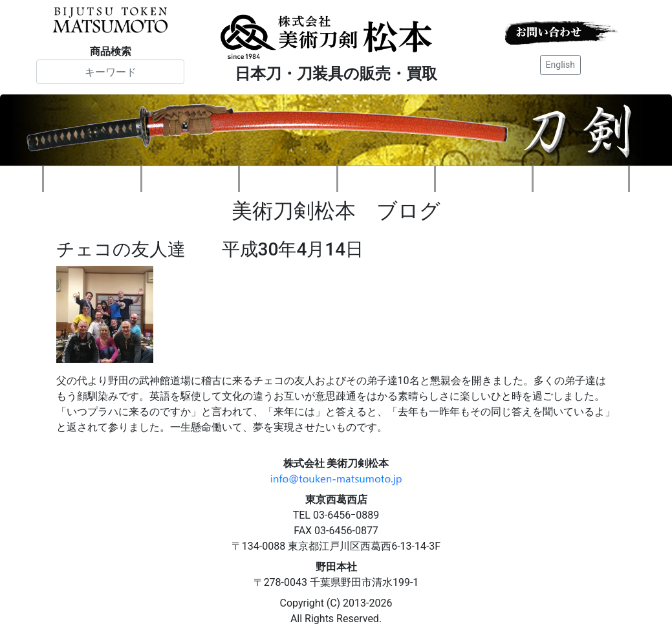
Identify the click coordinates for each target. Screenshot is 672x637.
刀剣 (288, 179)
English (560, 65)
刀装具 (386, 179)
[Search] (110, 72)
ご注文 (581, 179)
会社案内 (92, 179)
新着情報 (190, 179)
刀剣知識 (484, 179)
